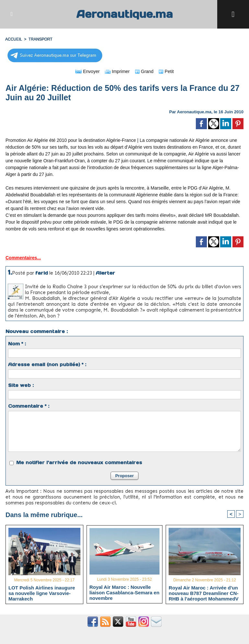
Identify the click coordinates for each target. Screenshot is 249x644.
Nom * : (17, 344)
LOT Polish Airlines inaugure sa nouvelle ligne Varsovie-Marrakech (42, 593)
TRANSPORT (41, 39)
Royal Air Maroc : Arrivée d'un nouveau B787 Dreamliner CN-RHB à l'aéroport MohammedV (203, 593)
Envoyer (87, 71)
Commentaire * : (29, 406)
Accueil (14, 39)
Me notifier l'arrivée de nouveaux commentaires (79, 463)
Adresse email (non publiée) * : (47, 365)
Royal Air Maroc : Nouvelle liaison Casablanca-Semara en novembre (124, 592)
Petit (166, 71)
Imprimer (117, 71)
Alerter (105, 273)
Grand (144, 71)
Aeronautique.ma (124, 14)
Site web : (21, 385)
